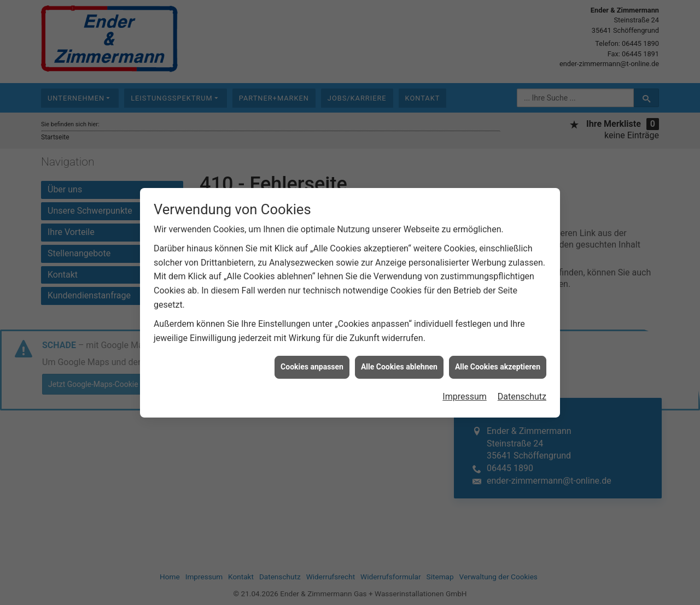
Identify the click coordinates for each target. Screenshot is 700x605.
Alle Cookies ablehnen (399, 363)
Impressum (465, 393)
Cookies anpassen (312, 363)
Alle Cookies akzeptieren (498, 363)
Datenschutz (522, 393)
